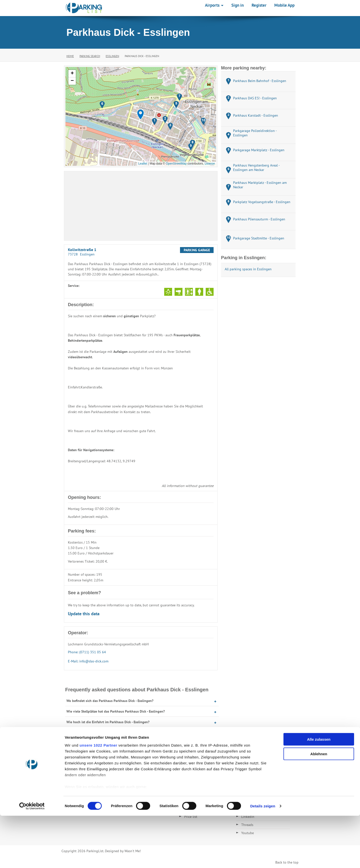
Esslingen (112, 56)
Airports (214, 5)
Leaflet (143, 164)
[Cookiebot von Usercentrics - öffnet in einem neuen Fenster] (32, 858)
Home (70, 56)
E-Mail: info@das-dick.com (88, 661)
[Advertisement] (141, 206)
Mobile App (284, 5)
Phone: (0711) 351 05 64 (87, 652)
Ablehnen (319, 806)
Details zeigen (263, 858)
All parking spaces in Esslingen (248, 269)
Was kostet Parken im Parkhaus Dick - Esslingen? (103, 743)
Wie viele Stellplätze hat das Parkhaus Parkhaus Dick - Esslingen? (116, 711)
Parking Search (90, 56)
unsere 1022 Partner (98, 797)
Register (259, 5)
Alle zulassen (319, 792)
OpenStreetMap (176, 164)
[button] (140, 115)
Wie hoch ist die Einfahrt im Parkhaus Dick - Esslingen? (108, 722)
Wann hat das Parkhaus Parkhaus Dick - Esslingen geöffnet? (111, 733)
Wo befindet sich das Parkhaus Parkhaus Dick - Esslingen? (110, 701)
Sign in (238, 5)
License (210, 164)
